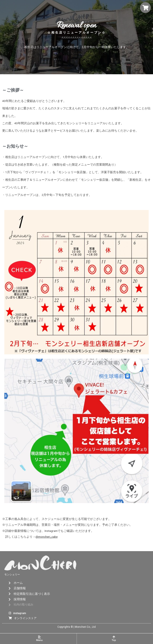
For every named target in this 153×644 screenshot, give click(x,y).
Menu (39, 640)
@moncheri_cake (47, 537)
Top (114, 640)
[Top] (114, 637)
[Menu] (39, 637)
